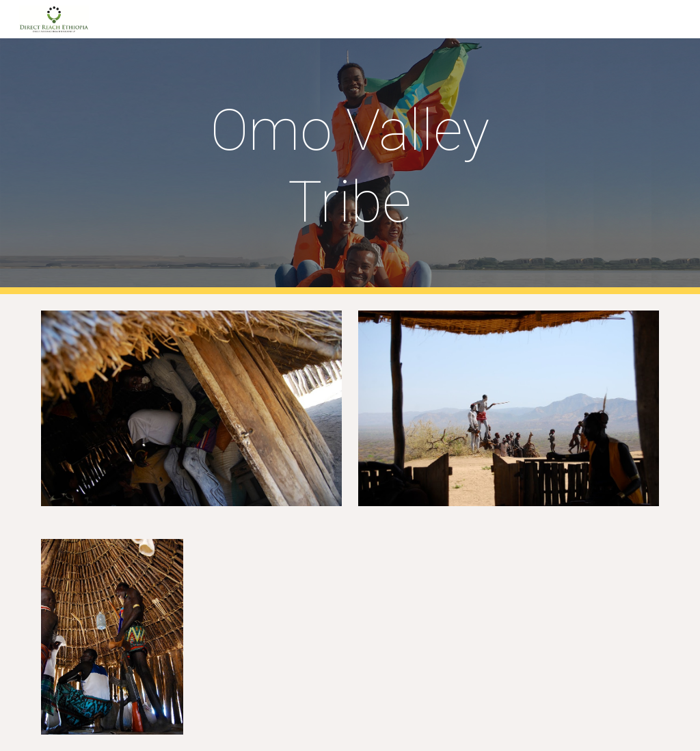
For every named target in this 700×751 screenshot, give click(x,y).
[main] (350, 166)
